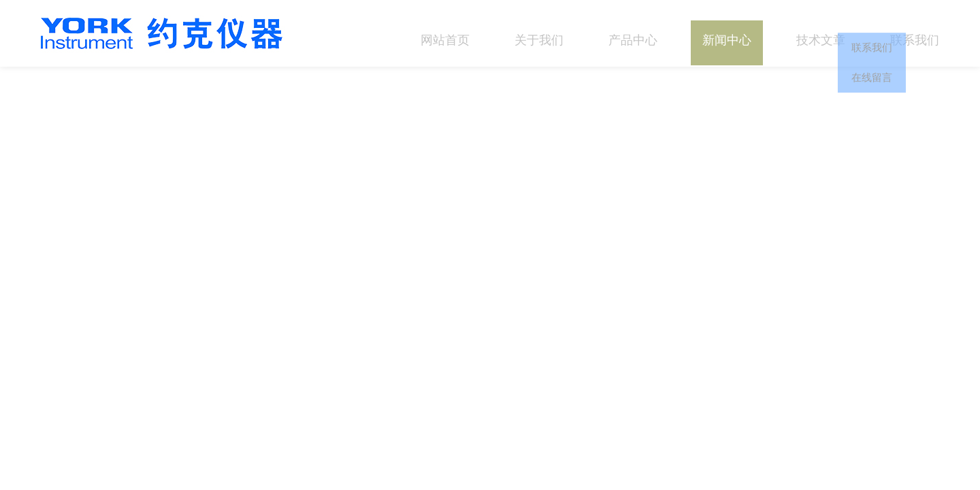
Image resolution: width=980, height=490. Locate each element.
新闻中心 (727, 33)
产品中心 (633, 33)
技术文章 (821, 33)
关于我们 (539, 33)
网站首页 (445, 33)
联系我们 (915, 33)
